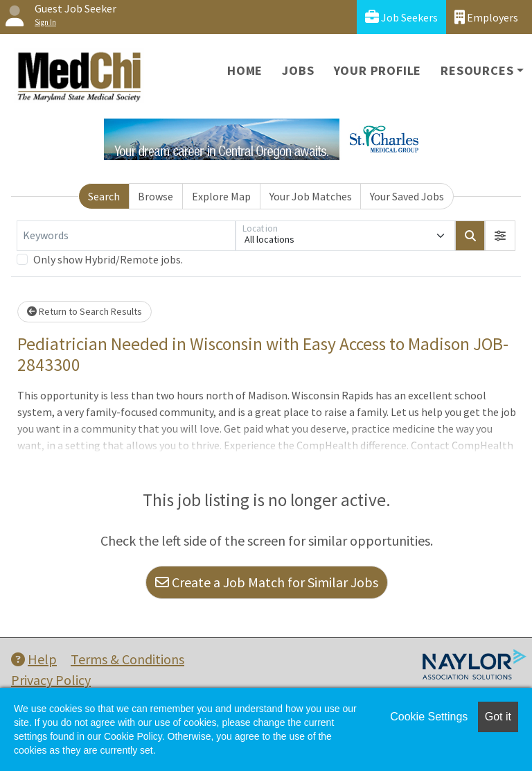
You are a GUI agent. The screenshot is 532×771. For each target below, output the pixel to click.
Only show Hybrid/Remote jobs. (108, 259)
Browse (156, 196)
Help (34, 659)
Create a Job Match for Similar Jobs (267, 582)
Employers (486, 17)
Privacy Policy (51, 680)
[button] (500, 236)
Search (104, 196)
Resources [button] (477, 70)
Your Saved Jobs (407, 196)
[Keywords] (126, 236)
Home (245, 70)
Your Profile (378, 70)
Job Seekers (401, 17)
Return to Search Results (85, 311)
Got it (498, 717)
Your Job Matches (311, 196)
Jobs (298, 70)
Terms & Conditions (127, 659)
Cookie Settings (429, 717)
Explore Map (221, 196)
